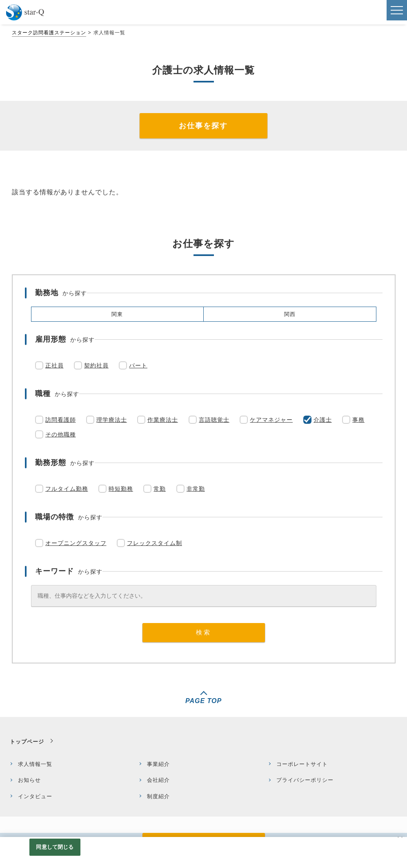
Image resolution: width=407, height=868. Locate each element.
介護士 (323, 420)
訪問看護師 (61, 420)
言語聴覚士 (214, 420)
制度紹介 (158, 796)
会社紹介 (158, 780)
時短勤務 (121, 489)
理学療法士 (112, 420)
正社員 (54, 365)
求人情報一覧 (35, 764)
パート (138, 365)
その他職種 (61, 434)
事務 (358, 420)
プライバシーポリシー (305, 780)
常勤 (160, 489)
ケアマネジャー (271, 420)
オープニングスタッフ (76, 543)
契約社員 (96, 365)
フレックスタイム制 (155, 543)
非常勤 (196, 489)
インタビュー (35, 796)
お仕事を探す (203, 126)
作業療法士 (163, 420)
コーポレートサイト (302, 764)
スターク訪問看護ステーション (49, 33)
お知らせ (29, 780)
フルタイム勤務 (67, 489)
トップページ (27, 742)
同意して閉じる (55, 847)
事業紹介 (158, 764)
